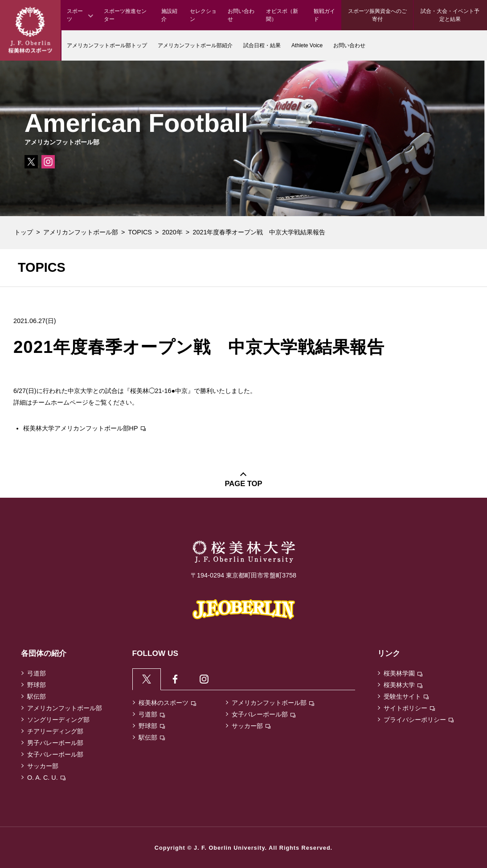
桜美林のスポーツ (167, 703)
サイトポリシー (409, 708)
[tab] (147, 679)
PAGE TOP (244, 484)
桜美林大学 (403, 685)
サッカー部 (43, 766)
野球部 (37, 685)
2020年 (172, 232)
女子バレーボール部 (55, 754)
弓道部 (37, 673)
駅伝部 (37, 696)
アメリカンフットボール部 (81, 232)
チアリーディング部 (55, 731)
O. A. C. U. (46, 778)
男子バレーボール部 (55, 743)
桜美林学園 (403, 673)
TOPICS (140, 232)
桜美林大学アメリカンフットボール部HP (84, 428)
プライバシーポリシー (419, 720)
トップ (24, 232)
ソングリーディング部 (58, 720)
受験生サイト (406, 696)
